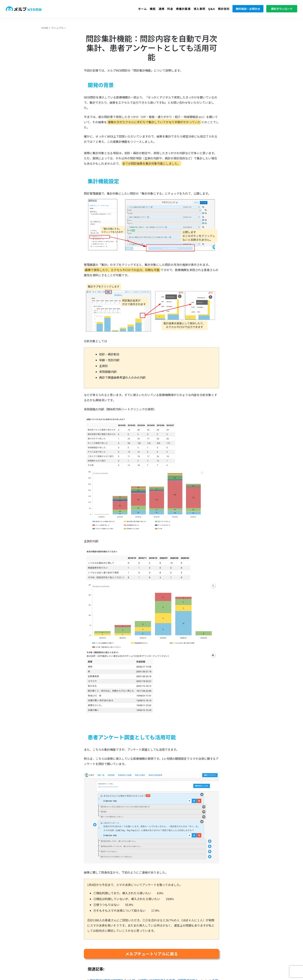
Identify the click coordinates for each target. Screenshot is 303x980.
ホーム (143, 9)
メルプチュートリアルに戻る (152, 954)
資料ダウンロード (282, 9)
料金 (170, 9)
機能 (153, 9)
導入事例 (199, 9)
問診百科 (224, 9)
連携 (162, 9)
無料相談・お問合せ (248, 9)
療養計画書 (183, 9)
